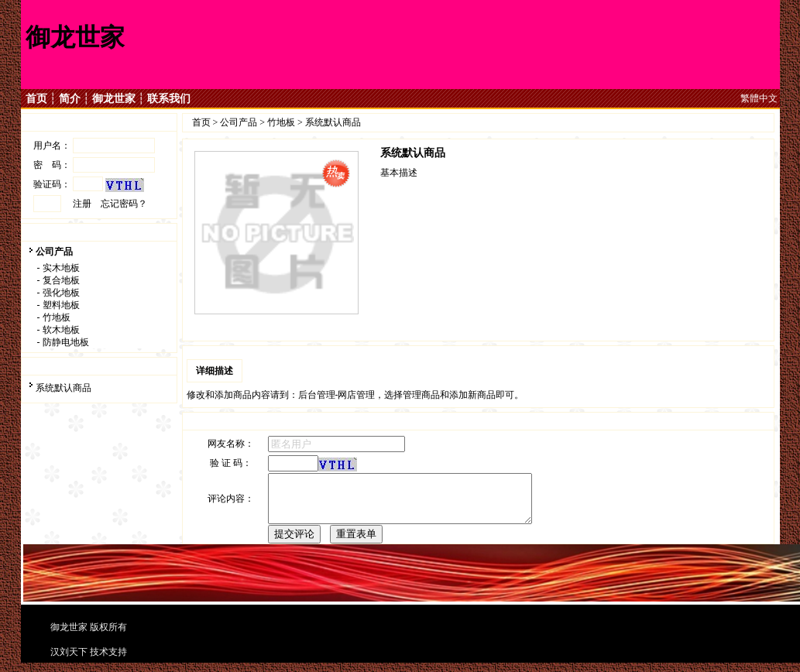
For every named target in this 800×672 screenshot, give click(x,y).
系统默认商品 (64, 388)
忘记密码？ (124, 204)
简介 (70, 99)
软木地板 (61, 330)
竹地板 (57, 317)
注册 (82, 204)
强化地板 (61, 293)
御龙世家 (114, 99)
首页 (36, 99)
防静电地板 (66, 342)
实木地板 (61, 268)
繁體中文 (759, 98)
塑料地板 (61, 305)
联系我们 (169, 99)
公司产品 (54, 252)
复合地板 (61, 280)
